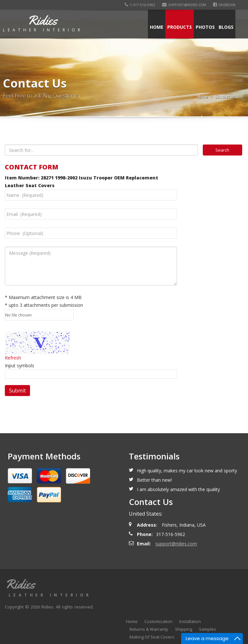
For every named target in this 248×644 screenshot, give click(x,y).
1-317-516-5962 (140, 5)
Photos (205, 27)
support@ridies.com (184, 5)
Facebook (224, 5)
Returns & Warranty (149, 629)
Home (157, 27)
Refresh (13, 358)
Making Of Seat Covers (152, 637)
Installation (190, 621)
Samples (207, 629)
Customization (158, 621)
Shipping (184, 629)
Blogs (226, 27)
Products (180, 27)
